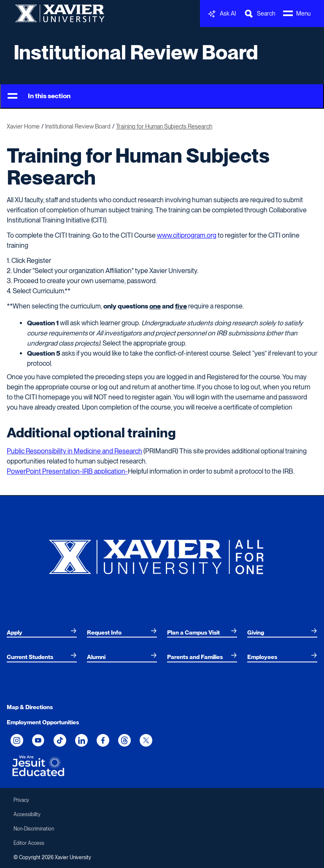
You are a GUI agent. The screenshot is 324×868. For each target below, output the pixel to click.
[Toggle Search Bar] (259, 14)
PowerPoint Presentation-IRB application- (67, 471)
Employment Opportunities (43, 722)
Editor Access (29, 843)
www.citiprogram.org (187, 235)
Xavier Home (23, 126)
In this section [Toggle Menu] (39, 96)
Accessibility (27, 814)
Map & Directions (30, 707)
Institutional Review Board (136, 52)
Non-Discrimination (34, 829)
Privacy (21, 800)
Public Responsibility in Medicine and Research (74, 451)
